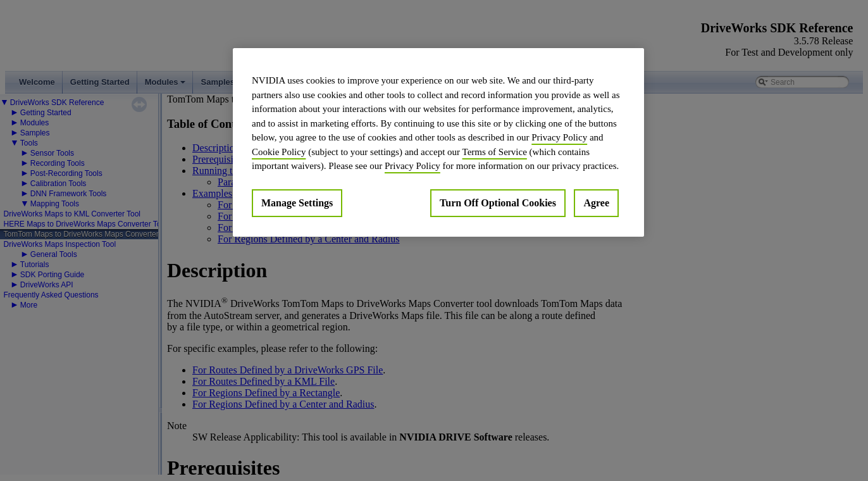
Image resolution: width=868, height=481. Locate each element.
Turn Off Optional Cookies (498, 203)
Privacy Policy (559, 137)
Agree (596, 203)
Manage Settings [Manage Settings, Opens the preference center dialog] (297, 203)
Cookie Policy (279, 152)
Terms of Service (495, 152)
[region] (438, 142)
